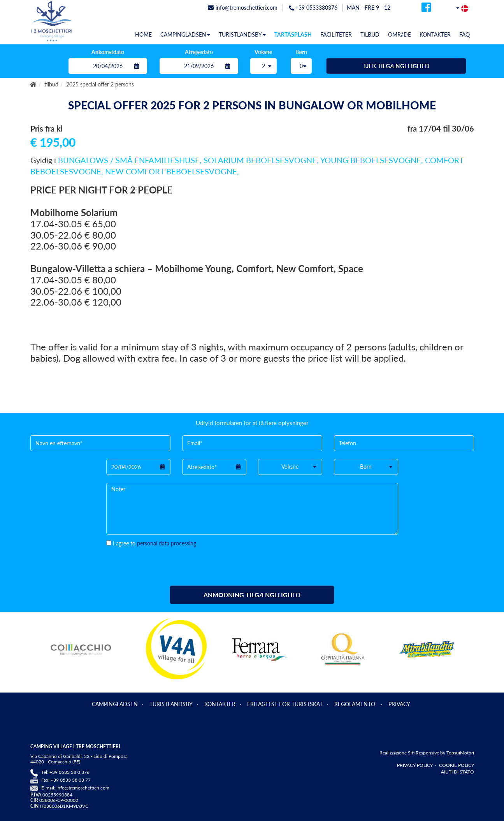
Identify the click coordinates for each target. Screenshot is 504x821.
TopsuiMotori (460, 753)
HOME (143, 34)
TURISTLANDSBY (171, 704)
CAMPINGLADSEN (115, 704)
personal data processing (167, 543)
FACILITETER (336, 34)
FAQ (464, 34)
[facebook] (426, 10)
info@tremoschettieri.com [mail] (243, 8)
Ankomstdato (108, 52)
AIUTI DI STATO (457, 772)
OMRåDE (400, 34)
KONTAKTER (435, 34)
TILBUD (370, 34)
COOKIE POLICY (457, 765)
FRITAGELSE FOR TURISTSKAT (285, 704)
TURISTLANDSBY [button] (242, 34)
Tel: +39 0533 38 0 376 (65, 772)
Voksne (263, 52)
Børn (301, 52)
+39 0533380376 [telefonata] (313, 8)
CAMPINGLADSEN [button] (185, 34)
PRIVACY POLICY (415, 765)
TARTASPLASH (293, 34)
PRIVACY (399, 704)
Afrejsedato (199, 52)
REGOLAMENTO (356, 704)
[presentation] (165, 563)
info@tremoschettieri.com (83, 788)
